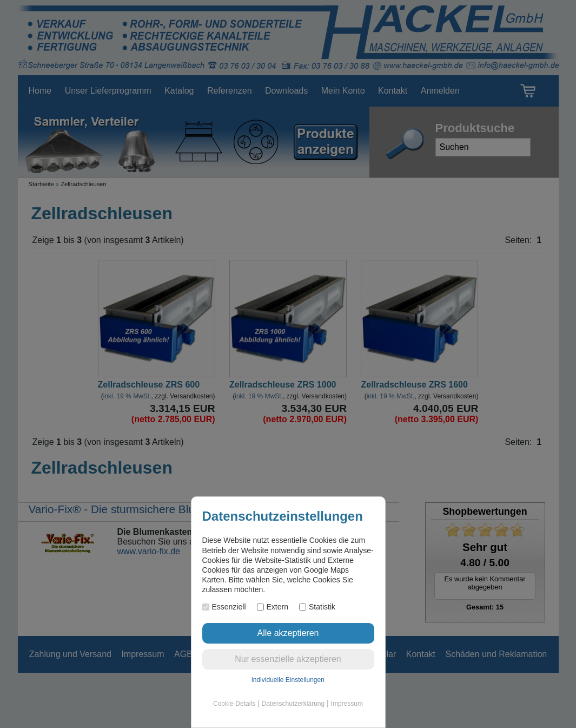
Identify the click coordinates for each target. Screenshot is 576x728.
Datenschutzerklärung (293, 704)
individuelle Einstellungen (288, 680)
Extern (273, 607)
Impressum (347, 704)
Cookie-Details (234, 704)
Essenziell (224, 607)
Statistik (317, 607)
